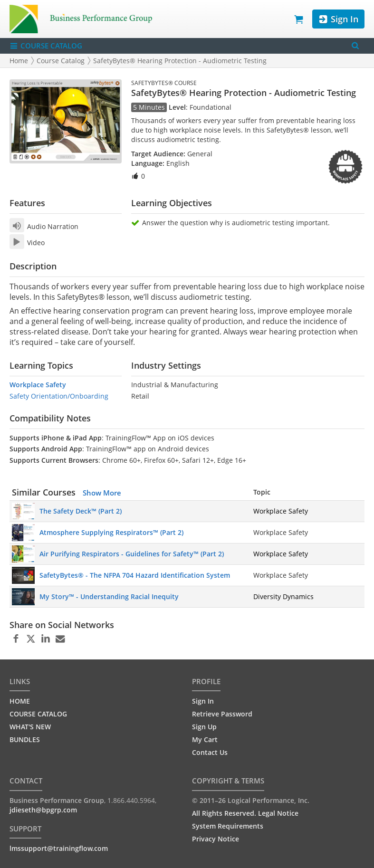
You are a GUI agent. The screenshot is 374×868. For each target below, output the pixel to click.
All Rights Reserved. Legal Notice (245, 813)
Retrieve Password (222, 714)
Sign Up (204, 727)
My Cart (205, 739)
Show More (102, 493)
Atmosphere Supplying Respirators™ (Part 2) (111, 532)
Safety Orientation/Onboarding (59, 396)
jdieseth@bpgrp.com (43, 810)
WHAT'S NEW (30, 727)
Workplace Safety (38, 385)
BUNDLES (25, 739)
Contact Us (210, 752)
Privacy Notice (216, 839)
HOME (20, 701)
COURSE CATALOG (38, 714)
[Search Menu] (355, 46)
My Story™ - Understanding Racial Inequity (109, 596)
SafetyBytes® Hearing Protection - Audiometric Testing (180, 61)
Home (19, 61)
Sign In (338, 19)
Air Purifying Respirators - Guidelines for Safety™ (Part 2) (132, 554)
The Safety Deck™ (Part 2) (81, 511)
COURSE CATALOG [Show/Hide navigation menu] (46, 46)
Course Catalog (61, 61)
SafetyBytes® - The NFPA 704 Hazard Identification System (135, 575)
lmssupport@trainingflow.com (59, 848)
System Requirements (228, 826)
